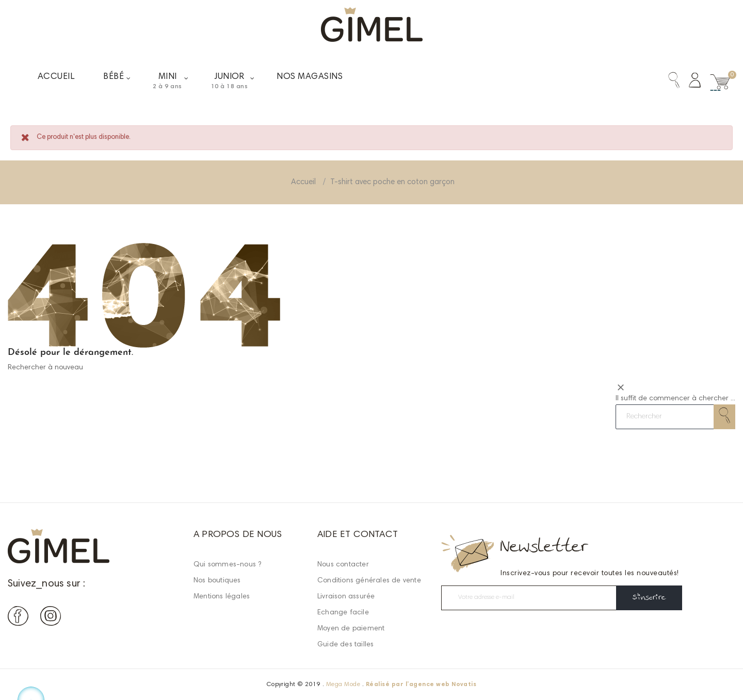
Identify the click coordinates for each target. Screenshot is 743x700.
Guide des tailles (345, 645)
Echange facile (343, 613)
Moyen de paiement (351, 629)
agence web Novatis (443, 685)
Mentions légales (222, 597)
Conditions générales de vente (369, 581)
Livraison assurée (346, 597)
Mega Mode (343, 685)
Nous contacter (343, 565)
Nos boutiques (217, 581)
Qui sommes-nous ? (227, 565)
